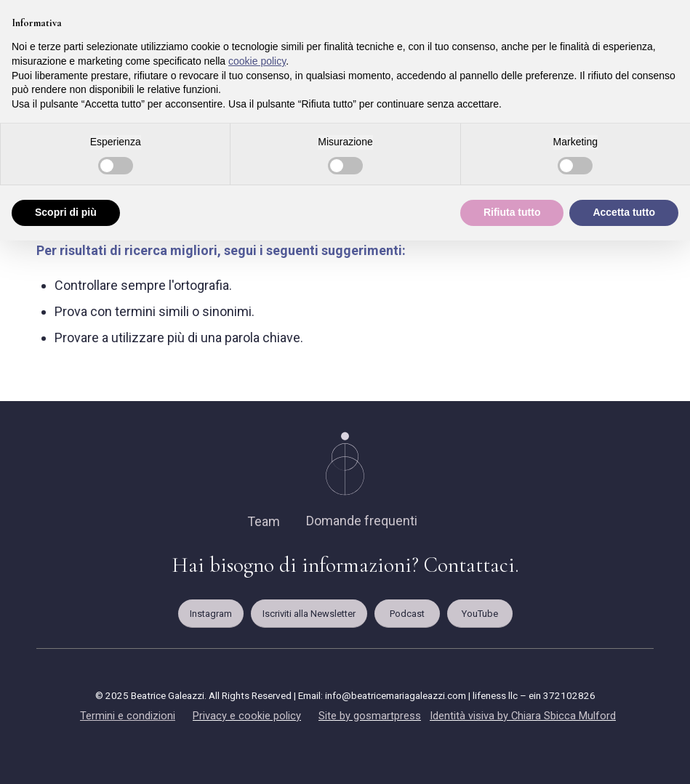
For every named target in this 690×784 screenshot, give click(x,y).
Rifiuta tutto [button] (512, 212)
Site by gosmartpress (370, 716)
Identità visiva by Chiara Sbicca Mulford (523, 716)
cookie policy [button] (257, 61)
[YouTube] (480, 614)
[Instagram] (211, 614)
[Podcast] (407, 614)
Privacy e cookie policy (247, 716)
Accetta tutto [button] (624, 212)
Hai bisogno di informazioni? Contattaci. (345, 565)
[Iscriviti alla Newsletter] (309, 614)
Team (264, 521)
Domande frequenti (362, 521)
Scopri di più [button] (66, 212)
